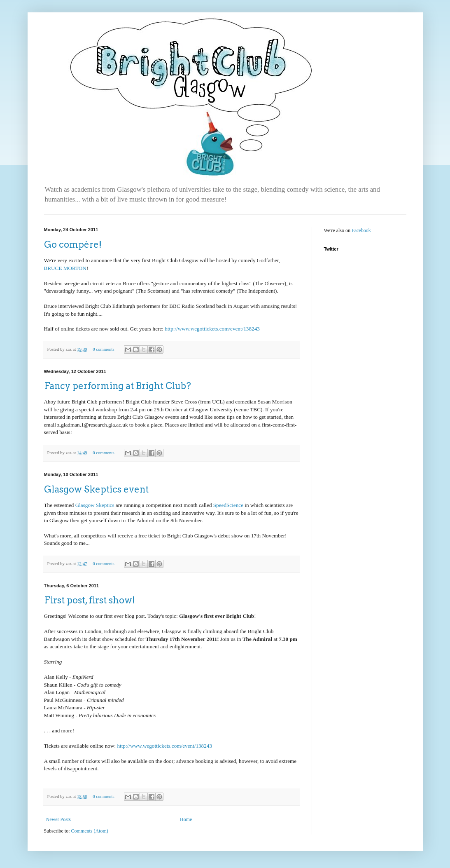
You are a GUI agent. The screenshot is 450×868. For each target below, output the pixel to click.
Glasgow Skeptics (95, 505)
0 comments (103, 349)
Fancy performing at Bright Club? (118, 386)
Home (186, 819)
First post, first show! (90, 600)
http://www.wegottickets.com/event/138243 (212, 329)
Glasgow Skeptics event (96, 489)
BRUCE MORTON (65, 268)
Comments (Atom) (90, 831)
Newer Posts (58, 819)
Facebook (361, 230)
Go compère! (73, 244)
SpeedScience (227, 505)
